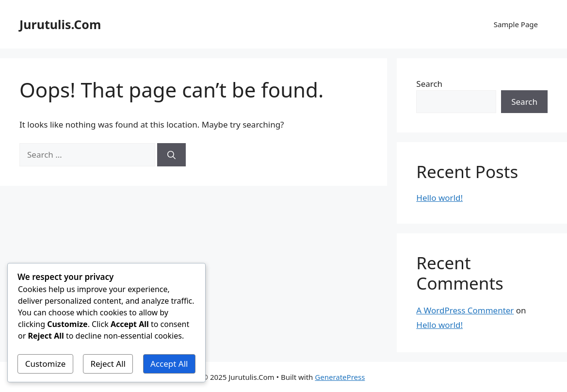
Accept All (169, 364)
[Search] (171, 155)
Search (429, 84)
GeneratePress (340, 377)
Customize (46, 364)
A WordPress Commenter (465, 310)
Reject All (108, 364)
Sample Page (516, 24)
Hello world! (439, 198)
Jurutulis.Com (60, 24)
